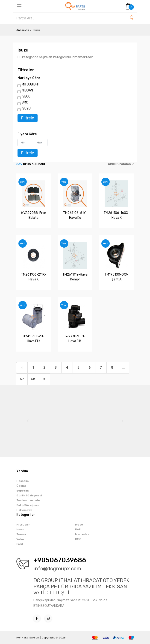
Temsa (21, 534)
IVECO (26, 96)
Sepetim (22, 491)
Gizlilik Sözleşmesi (29, 495)
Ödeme (21, 486)
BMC (25, 102)
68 (33, 379)
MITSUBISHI (30, 84)
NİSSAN (27, 90)
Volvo (20, 539)
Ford (20, 544)
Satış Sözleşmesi (28, 505)
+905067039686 (60, 560)
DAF (78, 529)
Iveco (79, 525)
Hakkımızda (24, 510)
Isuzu (20, 529)
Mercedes (82, 534)
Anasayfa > (24, 30)
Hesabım (22, 481)
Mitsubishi (24, 525)
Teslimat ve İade (28, 500)
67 (22, 379)
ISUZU (26, 108)
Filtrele (28, 118)
